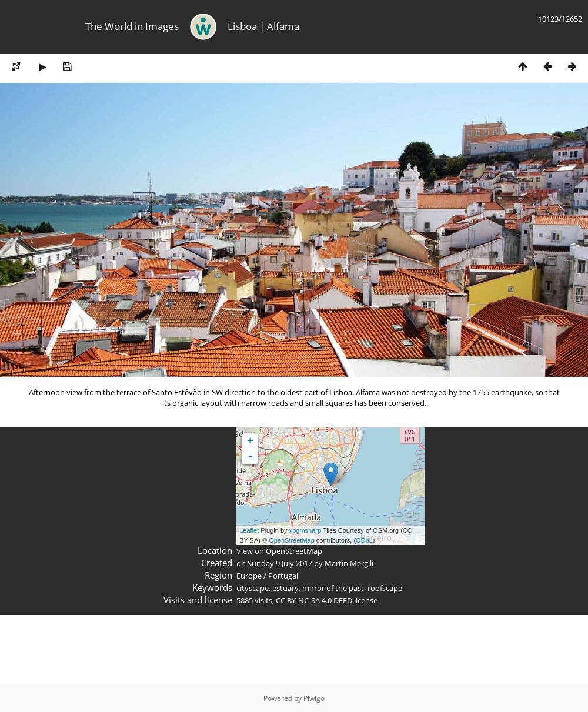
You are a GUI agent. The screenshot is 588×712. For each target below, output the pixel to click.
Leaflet (249, 530)
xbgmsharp (305, 530)
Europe (249, 576)
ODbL (364, 540)
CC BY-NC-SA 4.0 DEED (314, 600)
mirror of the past (333, 588)
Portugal (283, 576)
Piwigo (314, 698)
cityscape (253, 588)
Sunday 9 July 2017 (280, 563)
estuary (285, 588)
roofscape (385, 588)
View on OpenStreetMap (279, 551)
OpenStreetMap (292, 540)
